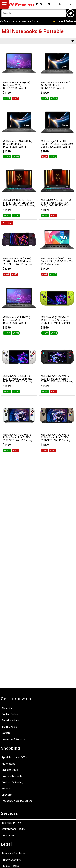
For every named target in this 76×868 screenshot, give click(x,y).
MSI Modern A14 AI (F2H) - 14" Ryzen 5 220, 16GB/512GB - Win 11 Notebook (17, 321)
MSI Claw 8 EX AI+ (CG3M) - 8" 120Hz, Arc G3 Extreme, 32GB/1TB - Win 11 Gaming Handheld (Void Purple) (18, 263)
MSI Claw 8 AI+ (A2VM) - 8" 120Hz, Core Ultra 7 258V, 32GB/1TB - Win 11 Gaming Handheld (56, 439)
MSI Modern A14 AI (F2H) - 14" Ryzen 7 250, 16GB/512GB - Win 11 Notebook (17, 87)
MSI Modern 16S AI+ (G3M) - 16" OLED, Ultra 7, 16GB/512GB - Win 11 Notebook (56, 87)
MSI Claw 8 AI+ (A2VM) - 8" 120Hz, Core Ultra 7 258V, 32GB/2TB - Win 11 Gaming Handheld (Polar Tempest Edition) (18, 440)
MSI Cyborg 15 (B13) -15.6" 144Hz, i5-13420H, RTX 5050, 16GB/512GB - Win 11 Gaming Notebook (19, 204)
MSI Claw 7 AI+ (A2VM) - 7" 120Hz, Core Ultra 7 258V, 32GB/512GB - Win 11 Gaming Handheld (57, 380)
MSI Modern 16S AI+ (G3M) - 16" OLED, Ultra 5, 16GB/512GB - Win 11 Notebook (18, 145)
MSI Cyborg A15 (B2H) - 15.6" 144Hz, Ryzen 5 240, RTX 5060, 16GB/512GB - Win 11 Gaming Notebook (57, 204)
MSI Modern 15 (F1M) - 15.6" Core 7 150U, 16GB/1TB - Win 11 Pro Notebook (57, 261)
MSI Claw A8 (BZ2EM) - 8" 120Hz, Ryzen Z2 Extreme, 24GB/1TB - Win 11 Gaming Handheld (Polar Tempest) (18, 380)
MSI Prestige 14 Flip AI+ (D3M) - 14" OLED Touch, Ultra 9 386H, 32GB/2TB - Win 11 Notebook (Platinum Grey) (57, 145)
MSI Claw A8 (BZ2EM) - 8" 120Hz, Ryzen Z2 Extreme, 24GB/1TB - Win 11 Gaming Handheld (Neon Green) (56, 321)
